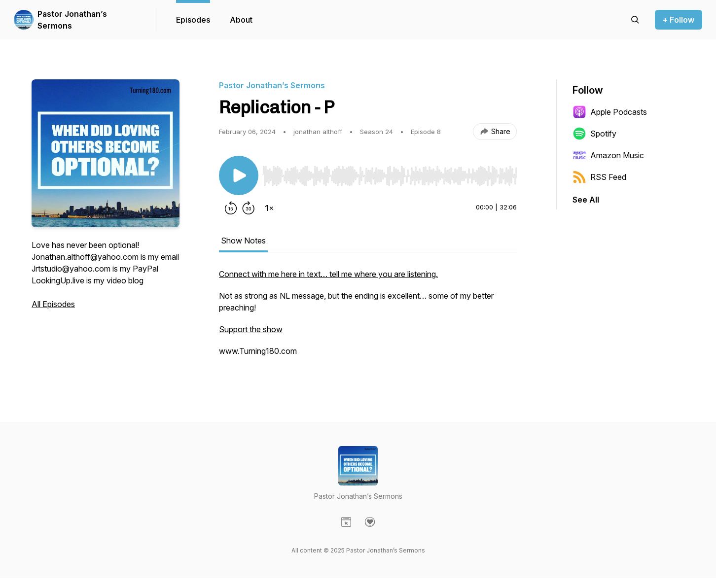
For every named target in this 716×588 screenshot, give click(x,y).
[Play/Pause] (239, 175)
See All (586, 200)
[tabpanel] (368, 317)
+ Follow (679, 20)
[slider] (390, 176)
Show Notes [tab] (243, 241)
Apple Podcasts (610, 112)
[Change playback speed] (269, 208)
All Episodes (53, 304)
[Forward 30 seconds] (249, 208)
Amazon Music (608, 155)
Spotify (594, 134)
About (241, 20)
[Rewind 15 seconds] (231, 208)
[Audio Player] (390, 173)
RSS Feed (599, 177)
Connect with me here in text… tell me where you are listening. (328, 274)
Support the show (251, 329)
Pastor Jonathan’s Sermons (72, 20)
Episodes (193, 20)
